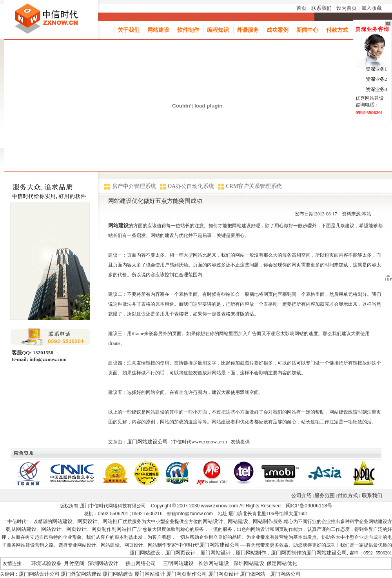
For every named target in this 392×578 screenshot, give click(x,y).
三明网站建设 (178, 563)
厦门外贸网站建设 (81, 574)
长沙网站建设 (214, 563)
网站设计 (213, 521)
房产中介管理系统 (134, 186)
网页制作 (102, 529)
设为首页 (347, 8)
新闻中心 (307, 30)
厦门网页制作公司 (187, 574)
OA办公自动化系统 (191, 186)
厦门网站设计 (216, 553)
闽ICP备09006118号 (309, 506)
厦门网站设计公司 (39, 574)
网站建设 (158, 30)
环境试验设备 (46, 563)
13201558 (43, 353)
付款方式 (337, 30)
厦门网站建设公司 (147, 442)
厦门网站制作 (251, 553)
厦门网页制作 (286, 553)
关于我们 (129, 30)
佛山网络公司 (141, 563)
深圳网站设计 (103, 563)
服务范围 (325, 495)
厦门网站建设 (145, 553)
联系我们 (321, 8)
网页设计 (87, 521)
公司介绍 (301, 495)
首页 (301, 8)
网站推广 (113, 521)
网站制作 (263, 521)
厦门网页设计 (180, 553)
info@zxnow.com (47, 359)
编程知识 (218, 30)
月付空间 (74, 563)
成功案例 (278, 30)
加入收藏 (372, 8)
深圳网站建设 (249, 563)
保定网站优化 (282, 563)
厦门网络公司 (285, 574)
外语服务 (248, 30)
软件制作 (188, 30)
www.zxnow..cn (208, 442)
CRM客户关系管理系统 (254, 186)
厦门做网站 (253, 574)
